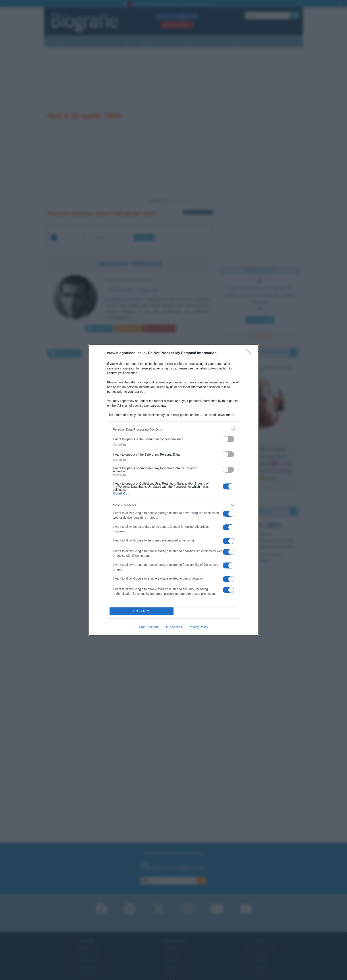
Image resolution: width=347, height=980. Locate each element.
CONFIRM (142, 611)
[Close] (250, 353)
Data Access (173, 627)
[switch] (228, 439)
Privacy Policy (198, 627)
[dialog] (173, 490)
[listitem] (173, 429)
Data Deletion (148, 627)
